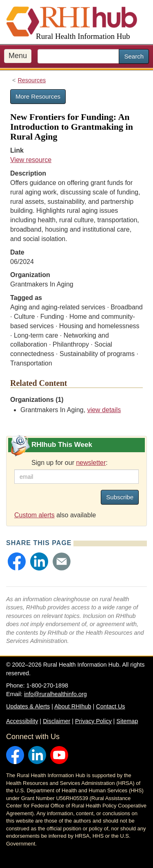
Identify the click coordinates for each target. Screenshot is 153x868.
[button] (17, 561)
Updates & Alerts (28, 706)
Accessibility (22, 721)
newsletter (91, 463)
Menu (18, 56)
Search (134, 56)
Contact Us (110, 706)
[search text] (78, 56)
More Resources (38, 96)
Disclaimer (57, 721)
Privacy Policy (93, 721)
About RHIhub (73, 706)
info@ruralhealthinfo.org (55, 694)
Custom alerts (34, 515)
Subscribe (120, 497)
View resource (31, 160)
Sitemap (127, 721)
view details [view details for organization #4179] (104, 410)
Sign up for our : (70, 463)
